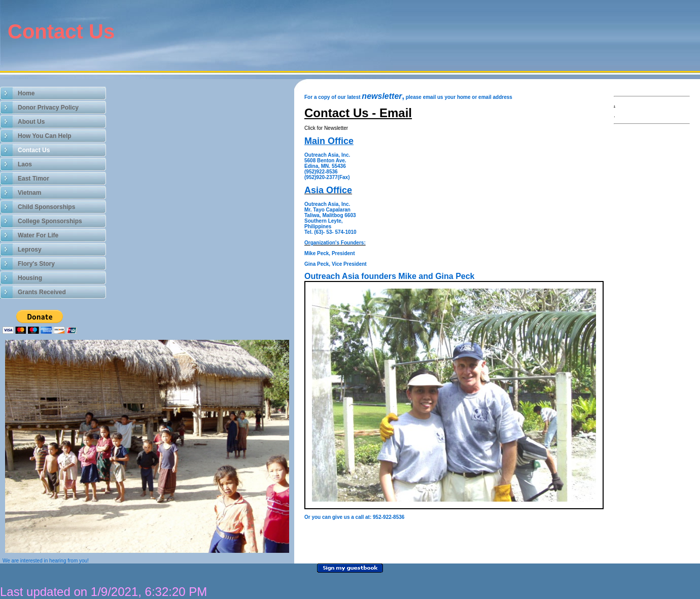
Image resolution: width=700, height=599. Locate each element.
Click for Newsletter (326, 128)
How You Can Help (45, 136)
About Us (31, 122)
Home (26, 93)
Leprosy (30, 250)
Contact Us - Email (358, 113)
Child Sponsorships (46, 207)
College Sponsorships (50, 221)
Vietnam (29, 193)
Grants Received (42, 292)
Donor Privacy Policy (48, 108)
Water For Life (38, 235)
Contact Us (34, 150)
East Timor (33, 179)
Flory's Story (36, 264)
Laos (25, 164)
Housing (30, 278)
